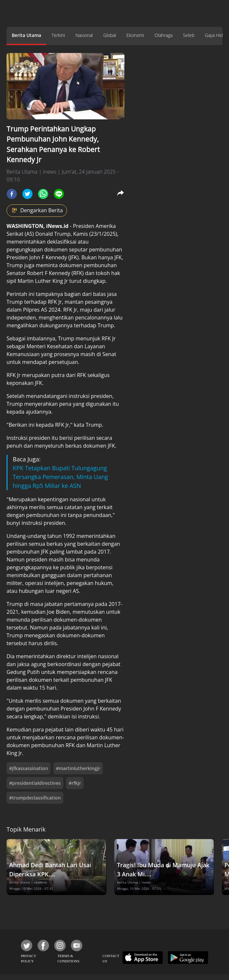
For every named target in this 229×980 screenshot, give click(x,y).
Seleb (189, 35)
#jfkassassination (29, 768)
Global (110, 35)
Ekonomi (135, 35)
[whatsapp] (43, 194)
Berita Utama (26, 35)
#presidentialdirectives (35, 783)
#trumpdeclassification (35, 798)
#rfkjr (75, 783)
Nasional (84, 35)
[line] (59, 194)
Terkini (58, 35)
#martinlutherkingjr (78, 768)
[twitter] (27, 194)
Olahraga (164, 35)
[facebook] (12, 194)
